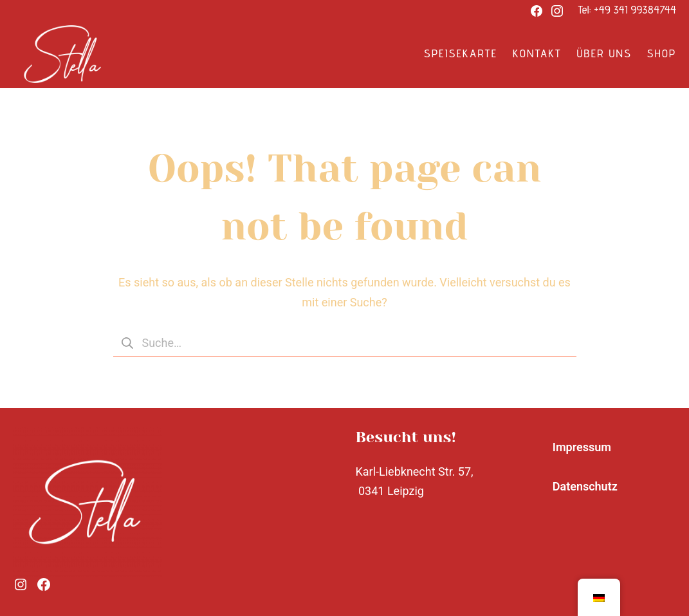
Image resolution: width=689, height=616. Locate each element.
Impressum (582, 447)
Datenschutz (585, 486)
